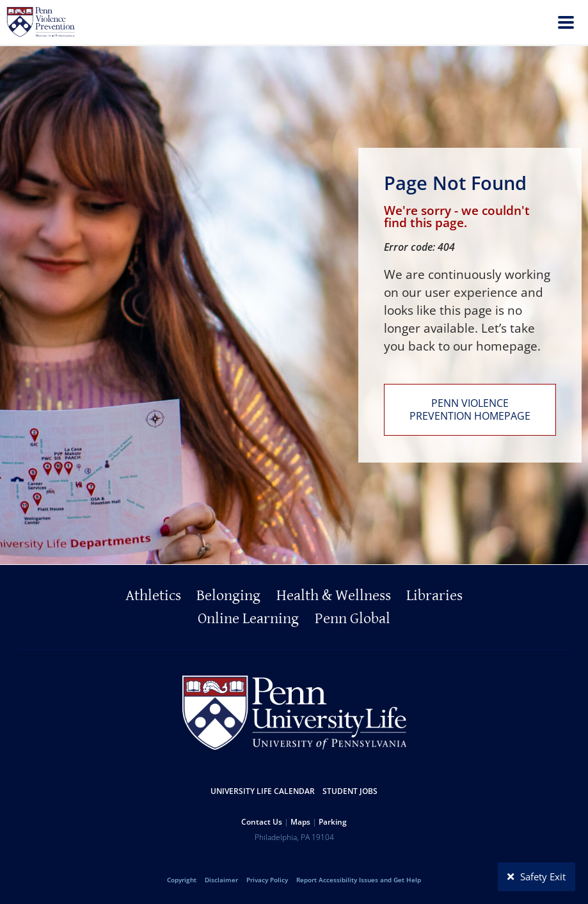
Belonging (228, 596)
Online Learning (248, 619)
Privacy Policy (267, 880)
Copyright (182, 880)
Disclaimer (221, 880)
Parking (333, 822)
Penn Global (353, 619)
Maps (300, 822)
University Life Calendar (263, 791)
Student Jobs (350, 791)
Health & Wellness (334, 596)
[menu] (566, 24)
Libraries (434, 596)
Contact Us (262, 822)
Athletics (153, 596)
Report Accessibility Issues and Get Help (359, 880)
